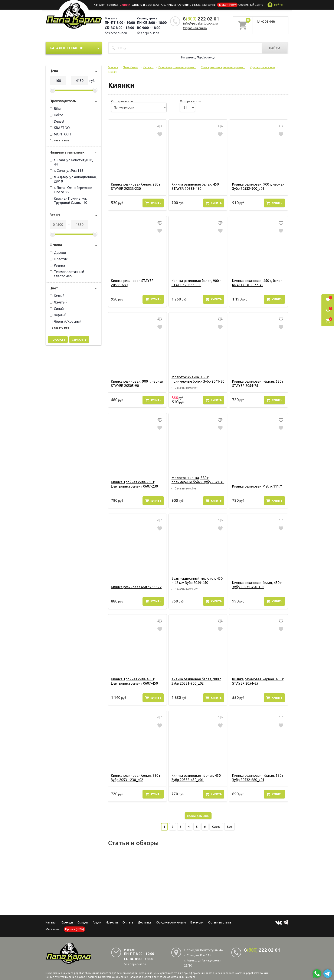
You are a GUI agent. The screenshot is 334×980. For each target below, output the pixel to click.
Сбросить (79, 340)
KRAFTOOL (60, 128)
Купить (153, 203)
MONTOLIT (61, 134)
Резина (57, 265)
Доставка (145, 922)
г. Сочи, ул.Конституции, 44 (71, 162)
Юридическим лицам (171, 922)
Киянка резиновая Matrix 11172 (136, 587)
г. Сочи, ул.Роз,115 (66, 171)
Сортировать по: (122, 101)
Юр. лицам (168, 5)
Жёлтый (58, 302)
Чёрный (58, 315)
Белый (57, 296)
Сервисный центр (251, 5)
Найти (275, 48)
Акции (97, 922)
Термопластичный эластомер (67, 274)
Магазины (53, 929)
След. (216, 827)
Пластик (59, 259)
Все (229, 827)
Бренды (113, 5)
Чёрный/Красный (66, 321)
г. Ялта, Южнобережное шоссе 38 (71, 190)
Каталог (100, 5)
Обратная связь (195, 28)
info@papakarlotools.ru (200, 23)
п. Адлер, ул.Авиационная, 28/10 (73, 179)
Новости (112, 922)
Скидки (83, 922)
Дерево (58, 253)
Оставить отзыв (189, 5)
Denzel (57, 121)
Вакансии (197, 922)
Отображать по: (191, 101)
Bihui (56, 109)
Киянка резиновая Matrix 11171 (257, 486)
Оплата (128, 922)
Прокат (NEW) (227, 5)
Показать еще (198, 816)
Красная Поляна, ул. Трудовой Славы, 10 (68, 200)
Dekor (56, 115)
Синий (57, 309)
